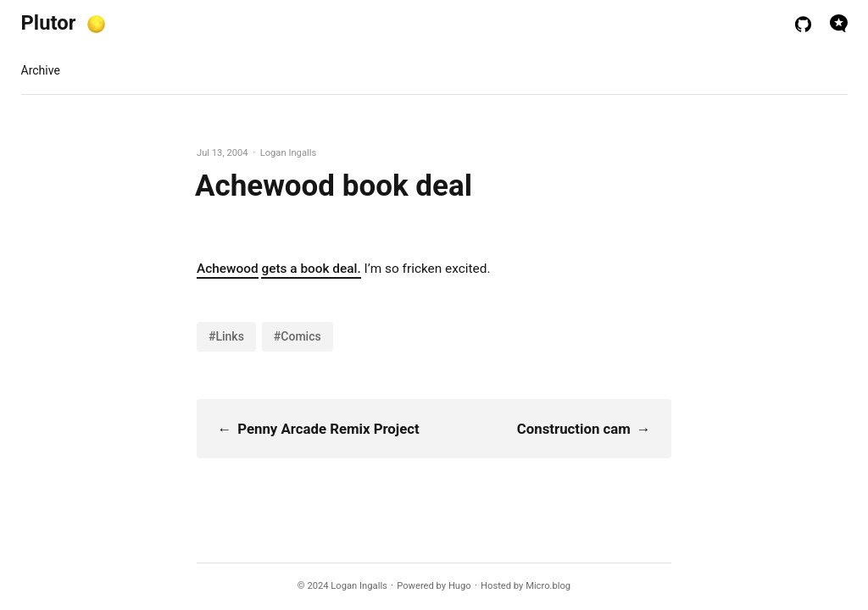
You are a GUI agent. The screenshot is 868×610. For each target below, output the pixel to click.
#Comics (298, 336)
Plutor (49, 23)
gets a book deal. (311, 269)
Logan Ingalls (359, 586)
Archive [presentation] (41, 70)
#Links (226, 336)
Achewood (228, 269)
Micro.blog (548, 586)
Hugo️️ (460, 586)
